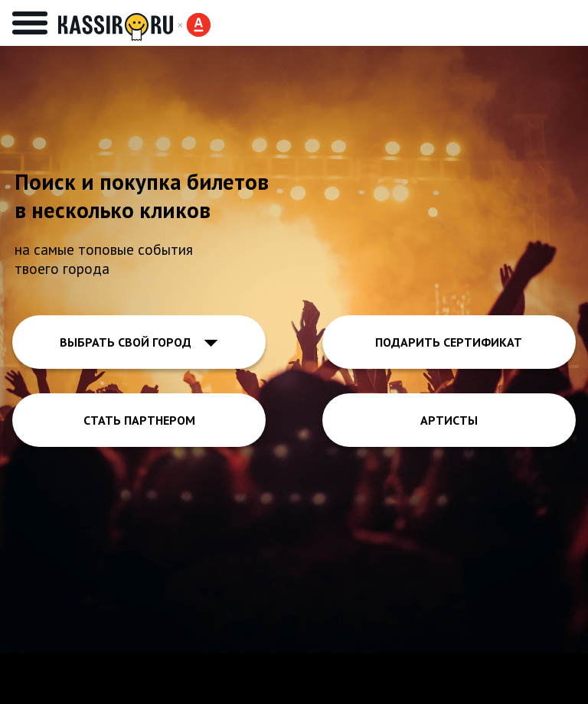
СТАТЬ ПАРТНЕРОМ (139, 420)
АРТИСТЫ (449, 420)
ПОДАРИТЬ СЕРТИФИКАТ (449, 342)
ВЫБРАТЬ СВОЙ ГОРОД (139, 342)
